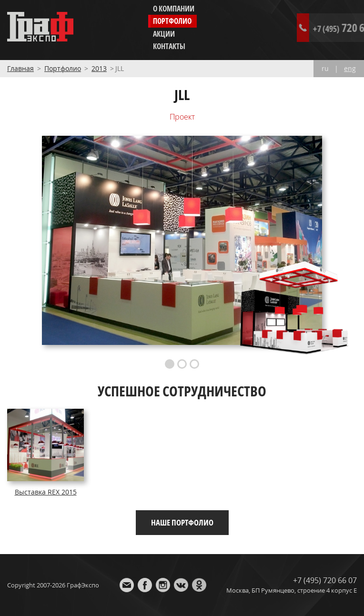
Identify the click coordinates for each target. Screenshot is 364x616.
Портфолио (172, 21)
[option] (182, 240)
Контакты (169, 46)
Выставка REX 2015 (46, 492)
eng (350, 69)
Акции (164, 34)
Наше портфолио (182, 522)
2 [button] (182, 364)
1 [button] (170, 364)
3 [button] (194, 364)
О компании (174, 9)
